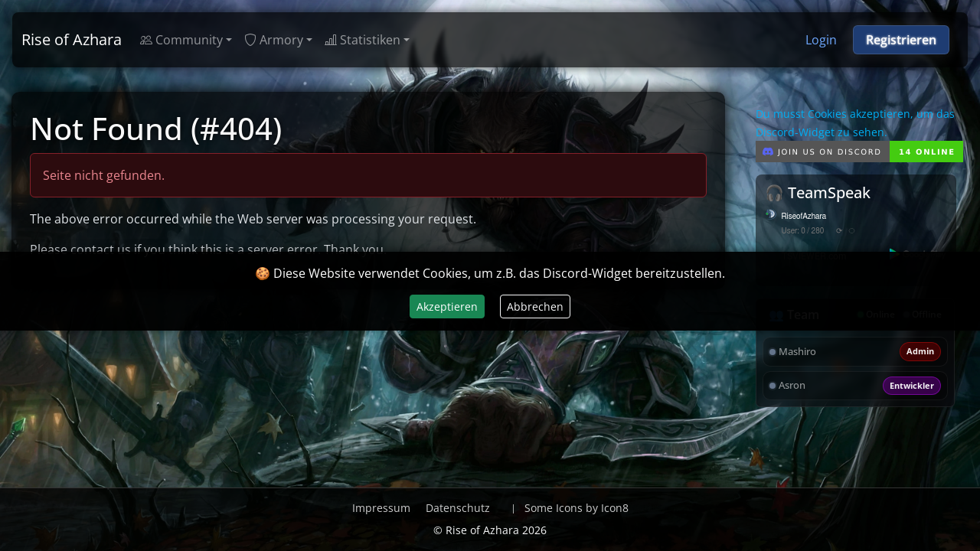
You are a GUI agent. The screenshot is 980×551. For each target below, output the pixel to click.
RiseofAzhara (804, 217)
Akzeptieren (447, 306)
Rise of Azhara (72, 39)
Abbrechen (535, 306)
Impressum (381, 508)
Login (821, 40)
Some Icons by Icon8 (577, 508)
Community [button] (181, 40)
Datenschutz (458, 508)
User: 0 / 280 (803, 231)
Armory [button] (274, 40)
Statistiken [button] (363, 40)
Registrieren (901, 40)
